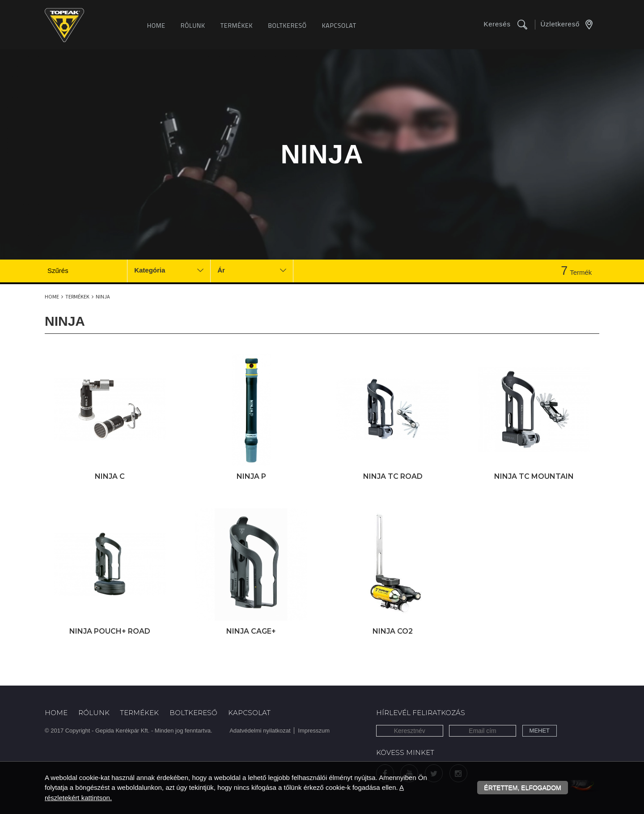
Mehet (540, 731)
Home (156, 25)
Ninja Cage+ (251, 631)
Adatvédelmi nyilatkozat (260, 731)
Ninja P (251, 476)
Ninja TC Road (393, 476)
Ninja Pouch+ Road (110, 631)
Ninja (103, 296)
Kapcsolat (339, 25)
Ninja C (110, 476)
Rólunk (193, 25)
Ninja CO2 (393, 631)
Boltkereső (287, 25)
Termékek (237, 25)
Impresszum (314, 731)
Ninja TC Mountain (534, 476)
